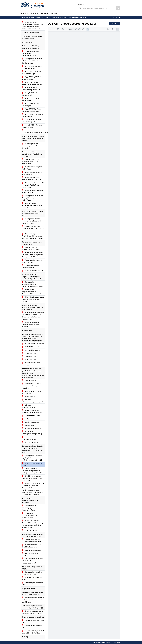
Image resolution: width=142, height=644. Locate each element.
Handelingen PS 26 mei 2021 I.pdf (33, 627)
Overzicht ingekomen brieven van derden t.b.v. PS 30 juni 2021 (32, 612)
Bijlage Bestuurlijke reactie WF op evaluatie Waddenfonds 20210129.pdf (33, 185)
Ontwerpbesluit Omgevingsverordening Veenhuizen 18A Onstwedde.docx (32, 284)
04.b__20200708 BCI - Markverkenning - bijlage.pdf (31, 89)
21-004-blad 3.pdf (29, 360)
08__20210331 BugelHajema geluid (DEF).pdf (32, 115)
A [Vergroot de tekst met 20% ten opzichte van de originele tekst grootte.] (117, 17)
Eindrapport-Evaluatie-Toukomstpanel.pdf (30, 267)
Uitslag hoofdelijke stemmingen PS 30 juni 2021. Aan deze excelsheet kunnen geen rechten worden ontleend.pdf (33, 26)
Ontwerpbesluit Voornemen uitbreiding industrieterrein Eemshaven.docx (32, 61)
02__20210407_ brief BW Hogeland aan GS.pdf (31, 73)
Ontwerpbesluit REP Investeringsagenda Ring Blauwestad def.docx (30, 508)
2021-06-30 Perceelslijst (31, 350)
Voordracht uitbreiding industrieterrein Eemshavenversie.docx (30, 53)
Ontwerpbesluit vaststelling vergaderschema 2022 (32, 573)
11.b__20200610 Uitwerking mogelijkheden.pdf (32, 126)
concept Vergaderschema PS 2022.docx (32, 584)
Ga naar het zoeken (0, 1)
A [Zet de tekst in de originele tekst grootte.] (114, 17)
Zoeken (80, 5)
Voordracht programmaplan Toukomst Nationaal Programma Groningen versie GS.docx (32, 255)
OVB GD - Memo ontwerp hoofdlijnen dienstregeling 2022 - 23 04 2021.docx (32, 478)
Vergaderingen (34, 14)
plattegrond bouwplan (30, 419)
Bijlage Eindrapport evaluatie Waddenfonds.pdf (32, 191)
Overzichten (44, 14)
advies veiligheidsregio (31, 442)
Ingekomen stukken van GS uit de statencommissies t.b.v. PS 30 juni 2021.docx (33, 600)
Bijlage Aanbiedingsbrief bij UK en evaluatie (32, 173)
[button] (118, 8)
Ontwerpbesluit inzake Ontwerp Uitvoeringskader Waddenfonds (30, 161)
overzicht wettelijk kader (31, 416)
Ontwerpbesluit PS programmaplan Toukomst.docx (32, 248)
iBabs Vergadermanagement (102, 643)
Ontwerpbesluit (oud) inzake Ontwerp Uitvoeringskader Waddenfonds (32, 198)
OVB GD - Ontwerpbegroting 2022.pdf (32, 464)
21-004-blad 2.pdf (29, 356)
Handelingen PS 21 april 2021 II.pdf (33, 621)
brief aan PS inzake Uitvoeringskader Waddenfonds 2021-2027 (32, 205)
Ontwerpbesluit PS (29, 381)
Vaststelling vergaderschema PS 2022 (33, 578)
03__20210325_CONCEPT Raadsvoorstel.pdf (32, 78)
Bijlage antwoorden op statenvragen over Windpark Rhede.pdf (31, 324)
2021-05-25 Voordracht (31, 347)
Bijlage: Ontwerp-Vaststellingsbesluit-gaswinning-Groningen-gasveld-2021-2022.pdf (33, 236)
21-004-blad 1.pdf (29, 353)
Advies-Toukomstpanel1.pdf (32, 271)
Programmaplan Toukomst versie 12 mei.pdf (32, 261)
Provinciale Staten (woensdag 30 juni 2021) (56, 17)
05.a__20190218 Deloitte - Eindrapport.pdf (32, 94)
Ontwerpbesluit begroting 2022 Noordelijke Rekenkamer (31, 541)
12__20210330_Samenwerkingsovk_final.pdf (33, 131)
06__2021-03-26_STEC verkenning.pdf (30, 105)
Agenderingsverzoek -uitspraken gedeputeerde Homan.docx (30, 146)
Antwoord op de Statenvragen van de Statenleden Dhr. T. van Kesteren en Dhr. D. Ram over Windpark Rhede (33, 316)
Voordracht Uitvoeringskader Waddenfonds (32, 168)
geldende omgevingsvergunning (29, 406)
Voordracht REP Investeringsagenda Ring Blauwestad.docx (30, 515)
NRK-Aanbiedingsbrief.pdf (32, 550)
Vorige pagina (114, 23)
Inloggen (117, 643)
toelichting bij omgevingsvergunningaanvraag (32, 433)
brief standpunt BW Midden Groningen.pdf (32, 392)
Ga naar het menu (0, 1)
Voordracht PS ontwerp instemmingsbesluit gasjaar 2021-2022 (33, 229)
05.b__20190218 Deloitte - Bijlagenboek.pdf (32, 99)
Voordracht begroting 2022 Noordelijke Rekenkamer (32, 546)
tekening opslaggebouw (31, 422)
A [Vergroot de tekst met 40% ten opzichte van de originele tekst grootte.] (120, 17)
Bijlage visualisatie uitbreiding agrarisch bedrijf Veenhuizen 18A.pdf (33, 299)
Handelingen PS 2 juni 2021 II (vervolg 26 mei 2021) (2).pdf (33, 632)
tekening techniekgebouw (31, 428)
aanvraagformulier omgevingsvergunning (29, 438)
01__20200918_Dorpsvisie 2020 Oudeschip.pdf (32, 67)
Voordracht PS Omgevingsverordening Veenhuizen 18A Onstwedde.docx (32, 292)
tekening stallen (28, 425)
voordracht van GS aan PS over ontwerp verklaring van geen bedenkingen (32, 386)
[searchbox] (97, 8)
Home (32, 17)
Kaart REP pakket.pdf (30, 530)
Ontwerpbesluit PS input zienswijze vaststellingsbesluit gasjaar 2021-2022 (31, 221)
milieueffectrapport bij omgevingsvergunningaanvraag (32, 412)
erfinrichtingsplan (29, 397)
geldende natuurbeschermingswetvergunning (33, 401)
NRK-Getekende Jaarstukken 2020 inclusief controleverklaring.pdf (32, 561)
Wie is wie (54, 14)
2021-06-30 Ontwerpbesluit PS (33, 344)
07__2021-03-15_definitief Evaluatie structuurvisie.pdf (31, 110)
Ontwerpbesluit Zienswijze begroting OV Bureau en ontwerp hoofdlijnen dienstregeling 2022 (32, 458)
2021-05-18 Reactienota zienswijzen (31, 364)
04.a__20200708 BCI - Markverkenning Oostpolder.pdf (32, 83)
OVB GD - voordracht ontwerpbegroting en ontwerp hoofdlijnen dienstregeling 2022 (32, 471)
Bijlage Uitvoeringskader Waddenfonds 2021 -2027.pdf (31, 179)
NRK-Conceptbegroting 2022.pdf (31, 554)
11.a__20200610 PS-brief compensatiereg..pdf (31, 121)
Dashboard (24, 14)
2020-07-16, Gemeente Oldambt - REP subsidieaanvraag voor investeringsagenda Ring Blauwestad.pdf (32, 524)
